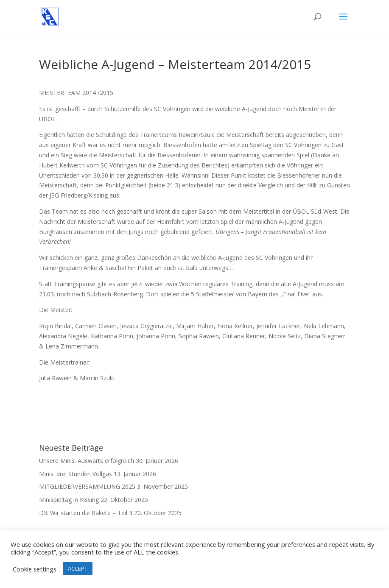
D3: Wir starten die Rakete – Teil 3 (86, 513)
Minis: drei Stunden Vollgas (76, 474)
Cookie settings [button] (35, 569)
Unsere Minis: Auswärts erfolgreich (87, 461)
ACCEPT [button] (78, 568)
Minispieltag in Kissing (69, 500)
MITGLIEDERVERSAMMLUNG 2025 (87, 486)
